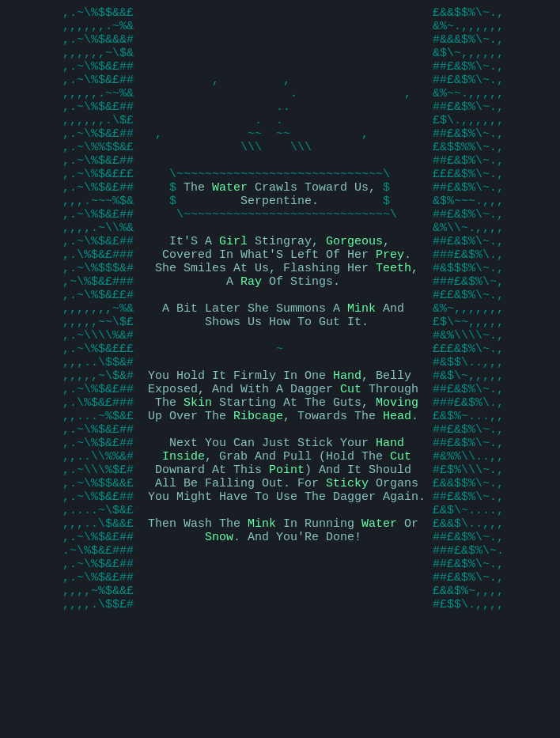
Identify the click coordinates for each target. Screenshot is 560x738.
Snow (219, 631)
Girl (233, 283)
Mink (361, 362)
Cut (351, 457)
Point (287, 552)
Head (397, 489)
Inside (184, 536)
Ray (251, 331)
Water (230, 220)
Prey (390, 299)
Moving (397, 473)
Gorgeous (354, 283)
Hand (347, 441)
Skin (198, 473)
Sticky (347, 568)
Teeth (394, 315)
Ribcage (258, 489)
